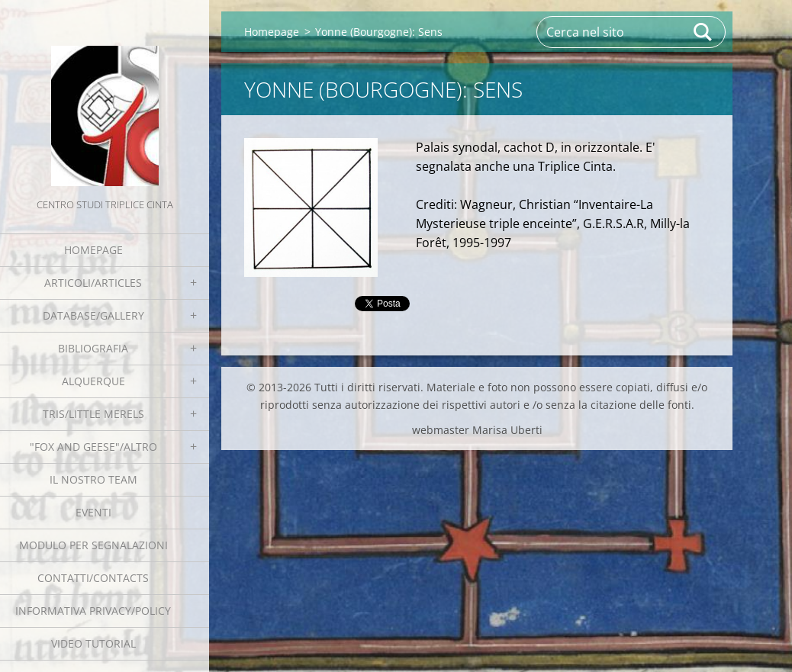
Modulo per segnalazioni (93, 545)
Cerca (703, 32)
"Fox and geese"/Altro (93, 447)
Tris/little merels (93, 414)
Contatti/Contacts (93, 578)
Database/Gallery (93, 315)
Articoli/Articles (93, 283)
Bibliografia (93, 348)
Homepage (93, 250)
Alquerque (93, 381)
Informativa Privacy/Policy (93, 611)
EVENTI (93, 512)
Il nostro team (93, 479)
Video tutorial (93, 643)
